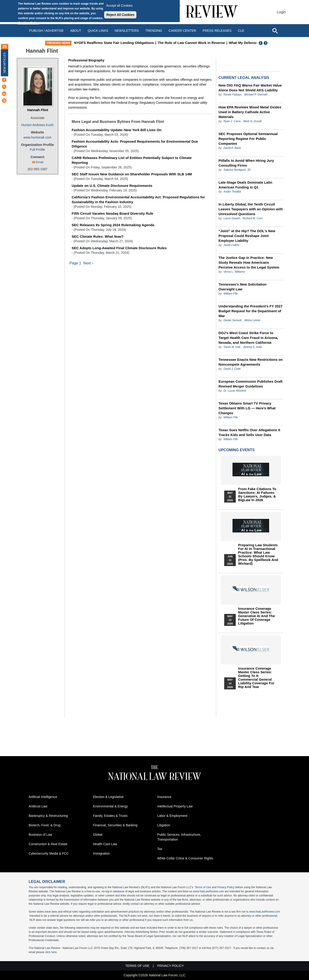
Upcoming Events (236, 450)
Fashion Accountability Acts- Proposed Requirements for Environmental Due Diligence (135, 144)
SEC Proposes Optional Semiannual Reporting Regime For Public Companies (248, 139)
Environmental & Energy (110, 806)
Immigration (102, 853)
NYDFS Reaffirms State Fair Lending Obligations (133, 43)
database (119, 891)
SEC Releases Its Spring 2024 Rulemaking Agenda (113, 225)
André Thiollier (232, 192)
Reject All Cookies (120, 15)
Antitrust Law (38, 806)
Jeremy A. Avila (252, 347)
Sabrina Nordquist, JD (237, 170)
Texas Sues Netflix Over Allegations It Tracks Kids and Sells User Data (249, 432)
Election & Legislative (108, 797)
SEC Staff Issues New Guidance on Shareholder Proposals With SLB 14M (132, 174)
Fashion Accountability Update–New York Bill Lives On (117, 130)
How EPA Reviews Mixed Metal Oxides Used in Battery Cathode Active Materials (250, 112)
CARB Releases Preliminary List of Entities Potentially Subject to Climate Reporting (132, 160)
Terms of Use (203, 887)
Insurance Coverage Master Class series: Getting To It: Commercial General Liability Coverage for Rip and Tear (256, 678)
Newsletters (127, 31)
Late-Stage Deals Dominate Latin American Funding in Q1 (245, 185)
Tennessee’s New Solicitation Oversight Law (242, 287)
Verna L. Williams (234, 272)
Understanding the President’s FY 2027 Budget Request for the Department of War (250, 311)
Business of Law (41, 835)
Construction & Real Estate (48, 844)
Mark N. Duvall (252, 121)
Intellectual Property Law (175, 806)
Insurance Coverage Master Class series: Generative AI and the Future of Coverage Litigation (256, 616)
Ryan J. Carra (232, 121)
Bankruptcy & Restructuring (48, 816)
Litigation (164, 825)
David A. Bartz (232, 148)
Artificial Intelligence (43, 797)
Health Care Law (105, 844)
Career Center (182, 31)
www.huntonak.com (37, 137)
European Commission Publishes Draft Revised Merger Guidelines (250, 384)
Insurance (164, 797)
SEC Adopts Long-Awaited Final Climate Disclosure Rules (119, 248)
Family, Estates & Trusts (110, 816)
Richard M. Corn (252, 218)
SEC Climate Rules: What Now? (98, 236)
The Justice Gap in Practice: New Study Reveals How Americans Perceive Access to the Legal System (249, 262)
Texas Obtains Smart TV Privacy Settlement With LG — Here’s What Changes (247, 408)
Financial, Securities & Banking (115, 825)
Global (98, 835)
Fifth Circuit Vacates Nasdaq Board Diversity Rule (112, 213)
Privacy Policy (226, 887)
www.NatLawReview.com (209, 891)
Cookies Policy (29, 23)
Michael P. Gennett (256, 95)
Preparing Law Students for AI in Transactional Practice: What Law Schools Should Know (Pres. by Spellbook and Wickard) (258, 554)
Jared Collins (231, 245)
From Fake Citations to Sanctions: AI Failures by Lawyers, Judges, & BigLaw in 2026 (257, 494)
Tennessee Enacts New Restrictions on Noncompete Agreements (250, 362)
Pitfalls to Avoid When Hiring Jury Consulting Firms (246, 163)
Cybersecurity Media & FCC (49, 853)
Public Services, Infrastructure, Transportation (179, 837)
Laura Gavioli (232, 218)
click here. (51, 952)
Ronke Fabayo (232, 95)
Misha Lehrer (252, 320)
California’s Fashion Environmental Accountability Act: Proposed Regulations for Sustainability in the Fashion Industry (138, 199)
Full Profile (37, 150)
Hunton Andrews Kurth (37, 125)
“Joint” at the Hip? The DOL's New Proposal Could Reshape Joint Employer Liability (247, 236)
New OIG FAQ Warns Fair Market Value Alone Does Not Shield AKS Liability (250, 88)
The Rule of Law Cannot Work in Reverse (211, 43)
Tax (160, 849)
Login (281, 12)
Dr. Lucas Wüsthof (235, 391)
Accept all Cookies (119, 6)
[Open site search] (275, 31)
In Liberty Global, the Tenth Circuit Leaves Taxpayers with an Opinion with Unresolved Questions (251, 209)
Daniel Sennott (233, 320)
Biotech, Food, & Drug (45, 825)
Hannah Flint (38, 110)
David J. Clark (232, 369)
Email (40, 162)
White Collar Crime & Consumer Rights (185, 858)
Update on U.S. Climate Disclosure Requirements (112, 186)
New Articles (5, 63)
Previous (261, 43)
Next (266, 43)
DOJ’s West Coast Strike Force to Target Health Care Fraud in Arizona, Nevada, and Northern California (248, 338)
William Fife (231, 294)
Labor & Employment (172, 816)
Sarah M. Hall (232, 347)
